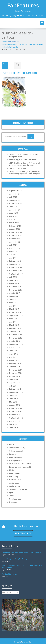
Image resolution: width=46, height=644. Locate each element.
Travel (12, 496)
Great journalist (15, 461)
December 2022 (16, 232)
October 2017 (15, 293)
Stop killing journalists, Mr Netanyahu (24, 160)
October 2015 (15, 341)
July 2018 (13, 277)
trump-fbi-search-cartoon (19, 73)
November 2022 (16, 236)
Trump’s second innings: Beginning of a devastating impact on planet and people (25, 173)
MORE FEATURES (23, 533)
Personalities (14, 473)
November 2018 (16, 271)
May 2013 (13, 402)
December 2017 (16, 287)
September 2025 (16, 191)
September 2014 (16, 379)
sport (11, 493)
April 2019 (13, 258)
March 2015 (14, 360)
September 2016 (16, 315)
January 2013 (15, 405)
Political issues (13, 42)
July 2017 (13, 299)
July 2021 (13, 245)
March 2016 (14, 325)
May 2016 (13, 319)
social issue (14, 483)
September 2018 (16, 274)
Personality (14, 477)
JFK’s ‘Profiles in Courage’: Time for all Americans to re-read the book (24, 164)
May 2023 (13, 216)
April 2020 (13, 255)
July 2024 (13, 207)
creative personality (17, 448)
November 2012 (16, 411)
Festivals (13, 454)
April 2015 (13, 357)
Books (12, 445)
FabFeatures (23, 5)
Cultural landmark (16, 451)
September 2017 (16, 296)
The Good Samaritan (18, 168)
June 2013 (14, 399)
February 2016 (15, 328)
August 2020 (14, 248)
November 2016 (16, 312)
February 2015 (15, 363)
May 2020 (13, 251)
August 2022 (14, 242)
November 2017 (16, 290)
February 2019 (15, 261)
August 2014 (14, 383)
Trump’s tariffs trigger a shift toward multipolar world (24, 156)
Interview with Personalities (20, 464)
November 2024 (16, 204)
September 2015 (16, 344)
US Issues (13, 502)
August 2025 (14, 194)
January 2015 (15, 367)
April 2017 (13, 306)
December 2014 (16, 370)
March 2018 (14, 283)
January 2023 (15, 229)
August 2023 (14, 210)
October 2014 (15, 376)
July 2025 (13, 197)
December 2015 (16, 335)
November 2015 (16, 338)
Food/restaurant (16, 457)
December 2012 (16, 408)
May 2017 (13, 303)
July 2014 (13, 386)
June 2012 (14, 427)
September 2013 (16, 392)
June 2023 (14, 213)
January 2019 (15, 264)
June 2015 (14, 354)
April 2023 (13, 220)
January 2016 (15, 331)
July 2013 (13, 395)
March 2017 (14, 309)
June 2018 (14, 280)
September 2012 (16, 418)
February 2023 (15, 226)
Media (12, 470)
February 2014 (15, 389)
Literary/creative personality (20, 467)
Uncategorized (15, 499)
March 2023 (14, 223)
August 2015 (14, 347)
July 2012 (13, 424)
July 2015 (13, 351)
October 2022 (15, 239)
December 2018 (16, 267)
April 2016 (13, 322)
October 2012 (15, 415)
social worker (15, 486)
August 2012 (14, 421)
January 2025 (15, 200)
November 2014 (16, 373)
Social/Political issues (18, 489)
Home (4, 42)
